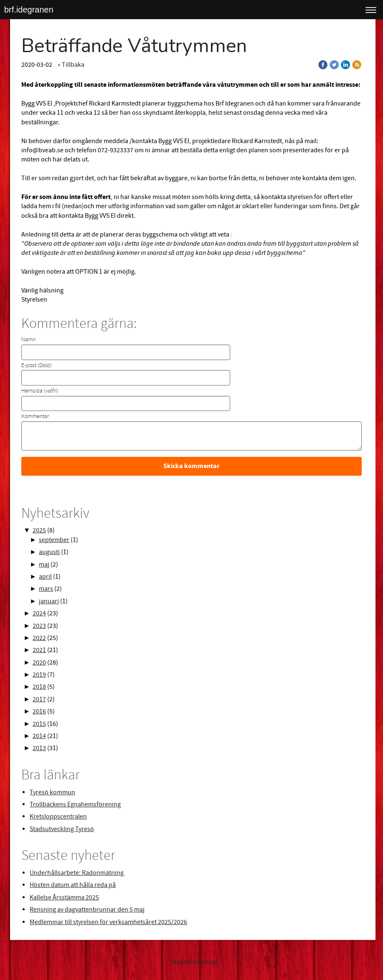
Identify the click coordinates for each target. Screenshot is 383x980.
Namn (28, 340)
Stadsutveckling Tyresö (62, 829)
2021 (39, 650)
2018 (39, 687)
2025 (39, 530)
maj (44, 564)
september (54, 540)
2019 (39, 675)
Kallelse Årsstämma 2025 (64, 897)
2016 (39, 711)
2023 (39, 626)
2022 (39, 638)
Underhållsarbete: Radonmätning (77, 873)
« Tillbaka (71, 65)
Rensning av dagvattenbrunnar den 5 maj (87, 909)
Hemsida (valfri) (40, 391)
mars (46, 589)
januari (49, 601)
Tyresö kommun (52, 792)
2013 (39, 748)
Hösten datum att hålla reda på (73, 885)
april (45, 577)
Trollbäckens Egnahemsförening (75, 804)
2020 (39, 663)
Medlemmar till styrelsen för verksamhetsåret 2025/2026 (108, 922)
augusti (49, 552)
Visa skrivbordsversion (194, 961)
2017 (39, 699)
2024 (39, 613)
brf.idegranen (29, 10)
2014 (39, 736)
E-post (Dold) (37, 365)
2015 (39, 724)
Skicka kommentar (191, 466)
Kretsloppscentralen (58, 816)
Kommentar (35, 416)
